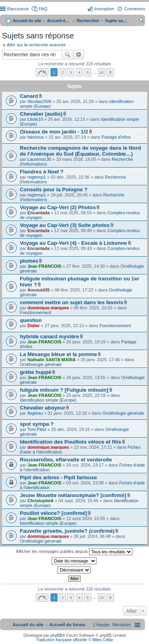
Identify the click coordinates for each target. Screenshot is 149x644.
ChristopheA (41, 501)
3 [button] (71, 72)
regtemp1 (37, 177)
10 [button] (102, 72)
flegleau (35, 413)
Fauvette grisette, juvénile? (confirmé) (67, 531)
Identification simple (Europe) (48, 400)
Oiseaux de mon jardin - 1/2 (54, 132)
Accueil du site (27, 21)
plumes (29, 261)
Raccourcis (18, 9)
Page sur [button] (42, 72)
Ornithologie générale (41, 364)
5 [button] (88, 72)
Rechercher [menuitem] (142, 21)
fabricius (36, 137)
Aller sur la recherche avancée (36, 45)
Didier (34, 326)
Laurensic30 (39, 159)
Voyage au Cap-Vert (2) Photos (58, 207)
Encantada (39, 213)
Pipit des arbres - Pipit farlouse (58, 477)
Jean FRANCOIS (45, 266)
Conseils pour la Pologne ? (54, 190)
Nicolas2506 (40, 101)
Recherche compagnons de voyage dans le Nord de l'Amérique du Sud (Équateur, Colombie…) (80, 151)
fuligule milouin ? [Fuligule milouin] (64, 390)
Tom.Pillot (37, 429)
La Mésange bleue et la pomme (58, 354)
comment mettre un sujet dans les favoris (72, 302)
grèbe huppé (36, 372)
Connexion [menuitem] (134, 9)
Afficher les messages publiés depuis (74, 552)
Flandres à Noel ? (42, 172)
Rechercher (68, 55)
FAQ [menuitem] (43, 9)
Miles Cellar (103, 640)
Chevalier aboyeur (43, 408)
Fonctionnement (36, 312)
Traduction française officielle (61, 640)
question (31, 320)
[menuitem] (122, 625)
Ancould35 (39, 290)
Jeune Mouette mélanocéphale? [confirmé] (73, 495)
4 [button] (79, 72)
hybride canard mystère (49, 336)
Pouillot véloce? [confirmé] (53, 513)
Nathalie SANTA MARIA (52, 360)
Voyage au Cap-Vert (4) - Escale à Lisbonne (73, 243)
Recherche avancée (79, 55)
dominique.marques (48, 308)
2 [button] (63, 72)
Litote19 (35, 119)
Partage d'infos (116, 137)
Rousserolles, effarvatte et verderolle (66, 460)
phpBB (56, 635)
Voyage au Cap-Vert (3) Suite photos (65, 225)
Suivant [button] (110, 72)
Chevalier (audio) (41, 114)
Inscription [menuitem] (104, 9)
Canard (29, 96)
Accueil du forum (59, 21)
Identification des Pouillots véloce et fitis (71, 442)
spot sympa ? (37, 424)
